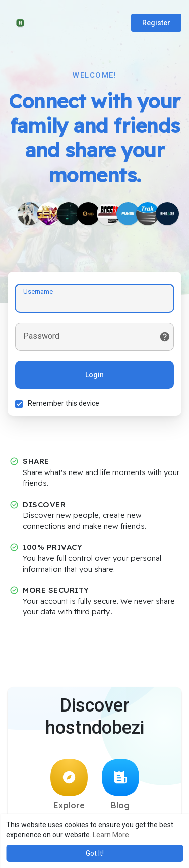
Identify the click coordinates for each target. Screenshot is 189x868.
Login (94, 375)
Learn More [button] (111, 835)
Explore (69, 784)
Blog (120, 784)
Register (156, 23)
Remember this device (64, 403)
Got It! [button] (95, 853)
